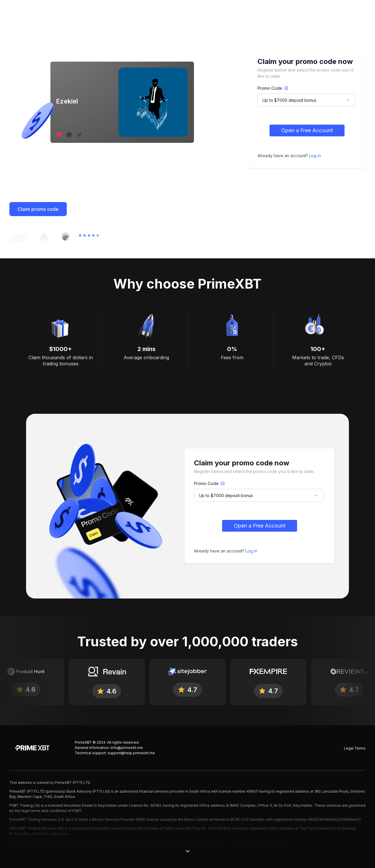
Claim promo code (38, 209)
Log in (315, 156)
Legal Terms (355, 748)
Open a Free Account (307, 130)
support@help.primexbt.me (131, 753)
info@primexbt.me (127, 748)
